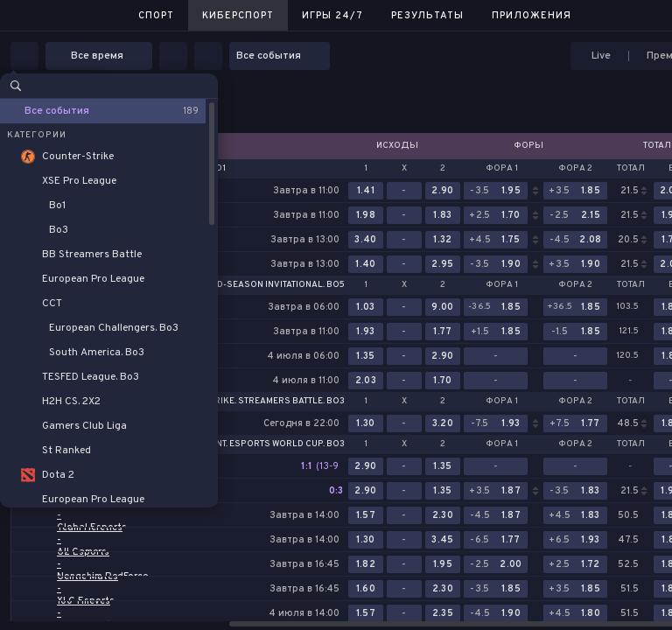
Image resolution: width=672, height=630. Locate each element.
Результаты (427, 16)
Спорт (156, 16)
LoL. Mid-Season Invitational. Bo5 (266, 285)
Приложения (532, 16)
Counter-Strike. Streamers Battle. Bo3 (252, 402)
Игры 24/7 (332, 16)
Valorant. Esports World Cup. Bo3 (262, 444)
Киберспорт (238, 16)
